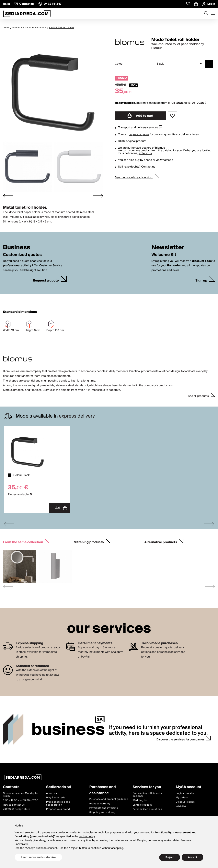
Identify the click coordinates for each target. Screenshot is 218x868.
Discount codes (185, 802)
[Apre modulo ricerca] (206, 14)
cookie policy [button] (87, 836)
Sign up (201, 281)
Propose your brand (58, 809)
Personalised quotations (147, 809)
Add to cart (141, 116)
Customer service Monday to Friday (20, 794)
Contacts (11, 787)
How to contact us (14, 805)
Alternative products (161, 541)
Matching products (89, 541)
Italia (6, 4)
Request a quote (46, 281)
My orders (182, 797)
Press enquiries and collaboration (58, 803)
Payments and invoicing (104, 808)
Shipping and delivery (103, 812)
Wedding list (140, 800)
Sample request (142, 805)
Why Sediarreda (56, 797)
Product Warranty (100, 803)
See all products (198, 396)
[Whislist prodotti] (188, 4)
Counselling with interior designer (147, 794)
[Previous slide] (9, 523)
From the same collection (23, 541)
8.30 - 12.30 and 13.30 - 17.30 (21, 800)
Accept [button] (193, 857)
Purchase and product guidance (109, 799)
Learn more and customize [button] (38, 857)
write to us (145, 153)
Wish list (181, 806)
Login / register (185, 793)
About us (52, 793)
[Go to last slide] (8, 196)
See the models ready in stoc (134, 178)
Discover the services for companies (181, 739)
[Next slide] (98, 196)
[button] (28, 167)
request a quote (139, 134)
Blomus (160, 148)
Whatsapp (166, 160)
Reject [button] (170, 857)
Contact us (148, 167)
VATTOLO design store (17, 809)
